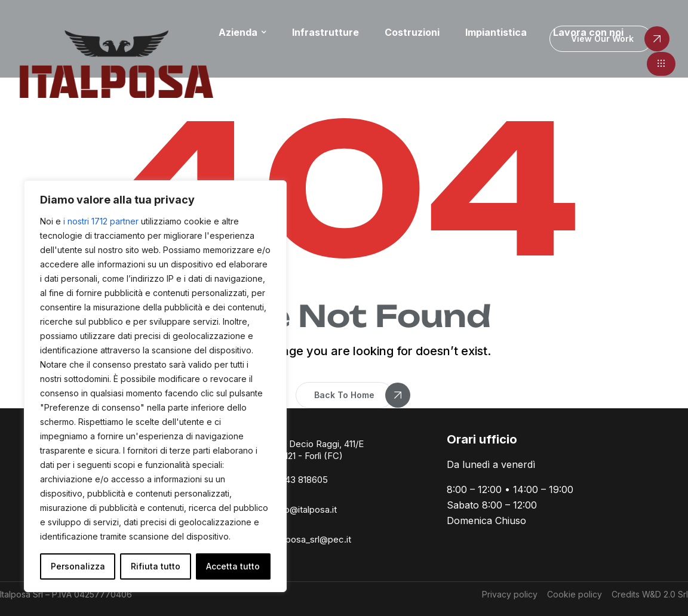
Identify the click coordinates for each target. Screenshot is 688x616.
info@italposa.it (305, 509)
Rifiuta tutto (156, 566)
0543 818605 (301, 480)
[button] (661, 64)
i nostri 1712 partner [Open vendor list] (101, 221)
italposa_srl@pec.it (313, 539)
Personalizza (78, 566)
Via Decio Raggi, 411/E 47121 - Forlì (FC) (319, 450)
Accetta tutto (233, 566)
